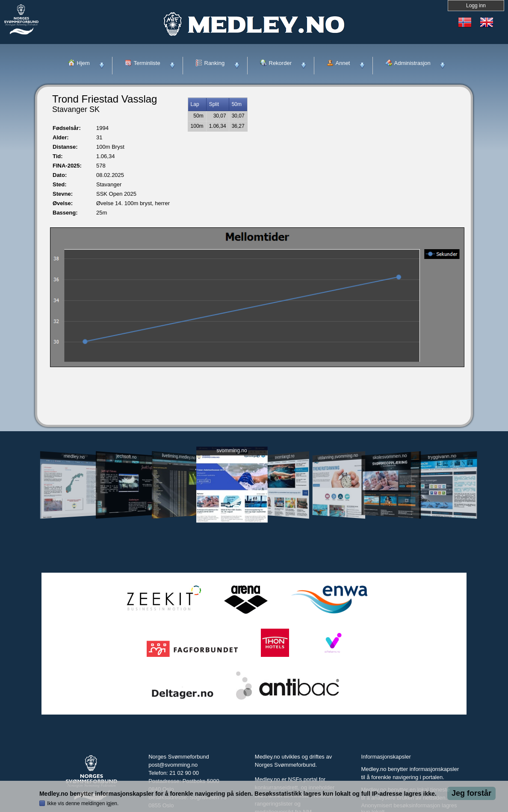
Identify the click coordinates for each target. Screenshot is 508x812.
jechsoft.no (126, 456)
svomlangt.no (285, 457)
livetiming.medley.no (179, 457)
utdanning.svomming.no (338, 456)
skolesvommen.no (390, 456)
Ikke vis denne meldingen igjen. (83, 803)
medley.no (74, 456)
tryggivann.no (442, 457)
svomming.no (232, 451)
